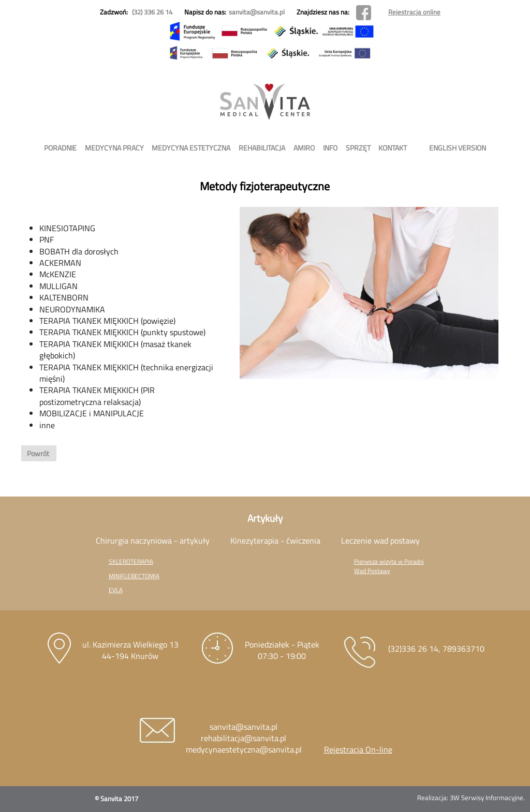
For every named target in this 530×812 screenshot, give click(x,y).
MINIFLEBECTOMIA (134, 576)
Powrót (39, 453)
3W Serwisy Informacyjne (487, 798)
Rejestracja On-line (358, 749)
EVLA (116, 590)
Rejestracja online (414, 12)
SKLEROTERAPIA (131, 561)
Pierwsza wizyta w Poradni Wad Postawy (389, 566)
